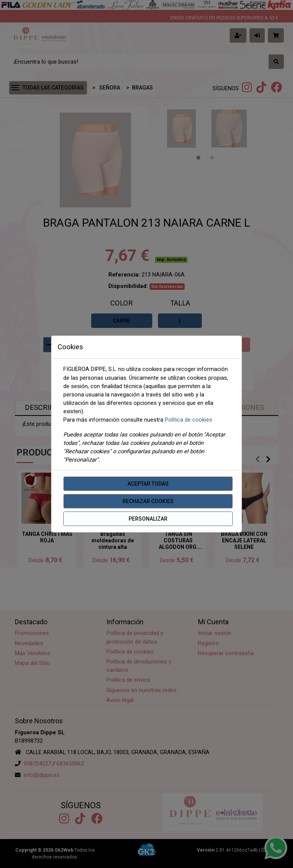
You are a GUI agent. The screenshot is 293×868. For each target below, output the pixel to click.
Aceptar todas (148, 484)
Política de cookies (188, 420)
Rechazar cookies (148, 501)
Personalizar (148, 519)
